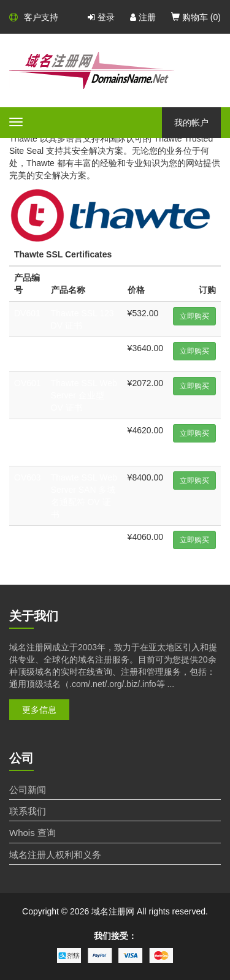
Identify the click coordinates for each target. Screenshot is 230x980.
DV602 (27, 348)
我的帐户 (191, 123)
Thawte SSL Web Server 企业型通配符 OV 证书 (84, 443)
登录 (101, 17)
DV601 (27, 313)
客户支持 (34, 17)
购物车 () (196, 17)
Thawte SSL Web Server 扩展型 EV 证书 (84, 549)
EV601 (27, 537)
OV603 (28, 477)
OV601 (28, 383)
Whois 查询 (33, 833)
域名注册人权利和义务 (55, 855)
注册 (143, 17)
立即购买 (194, 316)
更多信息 (39, 710)
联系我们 (28, 811)
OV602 (28, 430)
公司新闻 (28, 790)
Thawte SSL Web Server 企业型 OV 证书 (84, 395)
